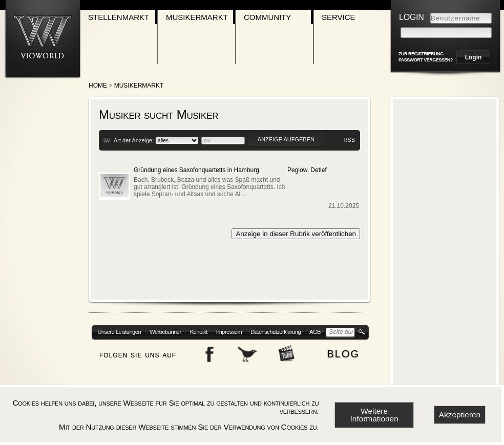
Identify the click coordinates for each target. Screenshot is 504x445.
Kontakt (199, 332)
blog (343, 353)
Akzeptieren (460, 415)
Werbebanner (165, 332)
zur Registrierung (421, 54)
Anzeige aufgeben (286, 139)
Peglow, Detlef (307, 170)
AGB (315, 332)
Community (268, 17)
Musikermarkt (197, 17)
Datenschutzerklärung (276, 332)
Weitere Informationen (374, 415)
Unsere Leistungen (120, 332)
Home (98, 86)
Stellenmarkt (119, 17)
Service (339, 17)
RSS (349, 140)
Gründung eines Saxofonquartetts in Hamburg (196, 170)
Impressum (229, 332)
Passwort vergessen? (426, 60)
